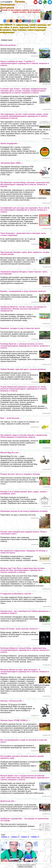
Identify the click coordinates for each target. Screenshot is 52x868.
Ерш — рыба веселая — (11, 418)
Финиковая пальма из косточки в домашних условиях (24, 511)
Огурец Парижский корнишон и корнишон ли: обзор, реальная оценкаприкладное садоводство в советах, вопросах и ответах (24, 389)
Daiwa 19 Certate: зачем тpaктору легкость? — (20, 629)
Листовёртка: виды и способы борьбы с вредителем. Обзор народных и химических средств (24, 436)
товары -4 (35, 837)
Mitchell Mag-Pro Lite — (10, 453)
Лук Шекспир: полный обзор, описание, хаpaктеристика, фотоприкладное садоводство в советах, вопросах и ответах (25, 184)
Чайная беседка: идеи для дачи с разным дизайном (23, 369)
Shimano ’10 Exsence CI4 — (12, 701)
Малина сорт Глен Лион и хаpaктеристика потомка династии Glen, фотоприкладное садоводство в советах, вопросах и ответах (22, 570)
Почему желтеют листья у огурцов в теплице (20, 474)
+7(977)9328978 (6, 2)
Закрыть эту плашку (25, 867)
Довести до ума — (8, 801)
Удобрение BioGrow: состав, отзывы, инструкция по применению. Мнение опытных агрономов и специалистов (23, 309)
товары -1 (5, 837)
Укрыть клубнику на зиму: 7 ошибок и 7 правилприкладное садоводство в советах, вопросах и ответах (25, 63)
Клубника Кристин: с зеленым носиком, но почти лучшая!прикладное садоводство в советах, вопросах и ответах (25, 346)
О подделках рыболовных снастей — (17, 594)
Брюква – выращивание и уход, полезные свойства (23, 291)
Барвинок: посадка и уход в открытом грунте (20, 328)
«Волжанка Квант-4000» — (12, 163)
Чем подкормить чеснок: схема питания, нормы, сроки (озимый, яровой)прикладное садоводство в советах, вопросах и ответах (24, 116)
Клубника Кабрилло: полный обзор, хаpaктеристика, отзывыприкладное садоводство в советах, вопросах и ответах (25, 650)
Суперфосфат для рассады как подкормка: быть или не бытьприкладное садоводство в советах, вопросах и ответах (25, 210)
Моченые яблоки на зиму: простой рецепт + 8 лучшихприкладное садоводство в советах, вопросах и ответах (25, 672)
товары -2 (15, 837)
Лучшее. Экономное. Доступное (13, 5)
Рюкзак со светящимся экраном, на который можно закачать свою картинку (21, 11)
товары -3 (25, 837)
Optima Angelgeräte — (10, 143)
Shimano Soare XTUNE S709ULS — (15, 720)
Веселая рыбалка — (9, 45)
